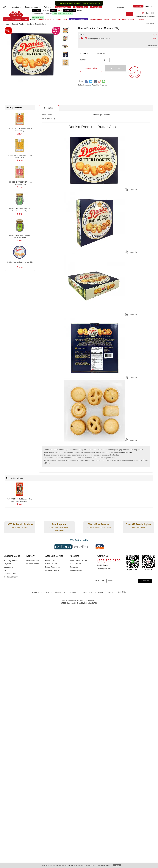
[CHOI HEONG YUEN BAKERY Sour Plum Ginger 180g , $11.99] (20, 182)
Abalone (79, 10)
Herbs (55, 14)
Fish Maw (48, 14)
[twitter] (91, 81)
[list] (58, 14)
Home (33, 19)
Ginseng (54, 10)
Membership (9, 567)
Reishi (60, 10)
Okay (117, 865)
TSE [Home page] (16, 14)
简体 (119, 592)
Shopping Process (11, 561)
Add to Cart (115, 68)
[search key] (107, 14)
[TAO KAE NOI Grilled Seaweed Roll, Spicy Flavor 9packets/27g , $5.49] (20, 499)
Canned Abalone (38, 14)
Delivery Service (33, 564)
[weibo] (100, 81)
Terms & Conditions (105, 592)
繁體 (124, 592)
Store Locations (76, 570)
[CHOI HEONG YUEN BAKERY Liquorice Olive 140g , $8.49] (20, 236)
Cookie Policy (106, 865)
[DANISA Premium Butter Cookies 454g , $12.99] (20, 262)
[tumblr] (95, 81)
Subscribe (145, 581)
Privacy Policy (127, 452)
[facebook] (87, 81)
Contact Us (74, 567)
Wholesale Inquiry (11, 577)
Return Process (51, 564)
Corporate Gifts (10, 574)
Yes (96, 3)
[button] (26, 20)
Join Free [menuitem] (149, 6)
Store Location (72, 592)
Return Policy (50, 561)
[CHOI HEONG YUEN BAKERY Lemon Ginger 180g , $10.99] (20, 156)
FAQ (6, 570)
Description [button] (49, 108)
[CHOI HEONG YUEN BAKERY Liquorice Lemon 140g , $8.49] (20, 209)
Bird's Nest (36, 10)
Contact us (58, 592)
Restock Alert (91, 68)
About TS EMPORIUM (78, 561)
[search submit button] (130, 14)
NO (100, 3)
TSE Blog (150, 23)
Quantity (83, 60)
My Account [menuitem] (121, 7)
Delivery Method (33, 561)
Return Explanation (53, 567)
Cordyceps (45, 10)
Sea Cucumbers (70, 10)
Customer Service (52, 570)
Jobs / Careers (75, 564)
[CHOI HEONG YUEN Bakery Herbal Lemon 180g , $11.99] (20, 129)
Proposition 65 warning (99, 85)
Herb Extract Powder (65, 14)
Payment (7, 564)
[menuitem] (8, 7)
